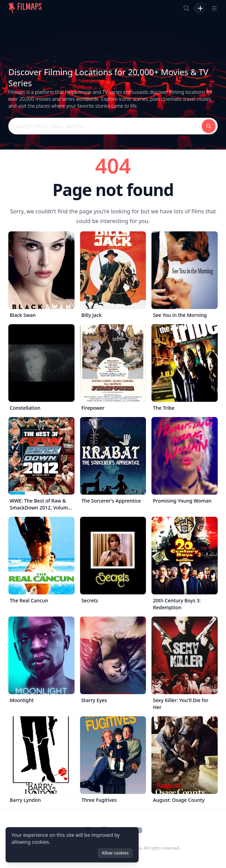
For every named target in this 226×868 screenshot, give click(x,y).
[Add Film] (200, 8)
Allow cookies (115, 853)
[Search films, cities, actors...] (186, 8)
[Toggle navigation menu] (214, 8)
